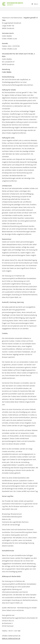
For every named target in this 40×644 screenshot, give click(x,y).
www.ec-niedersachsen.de (11, 638)
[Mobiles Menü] (35, 4)
